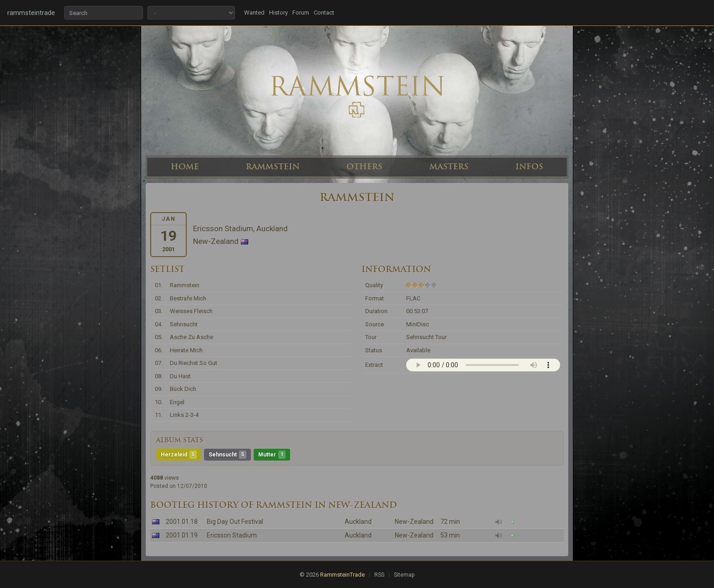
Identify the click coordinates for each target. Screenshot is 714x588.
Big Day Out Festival (235, 522)
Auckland (358, 522)
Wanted (254, 13)
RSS (379, 575)
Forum (301, 13)
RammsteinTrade (342, 575)
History (278, 13)
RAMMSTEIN (273, 167)
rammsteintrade (31, 13)
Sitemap (404, 575)
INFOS (529, 167)
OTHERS (365, 167)
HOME (185, 167)
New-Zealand (414, 522)
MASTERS (449, 167)
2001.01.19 (182, 535)
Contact (324, 13)
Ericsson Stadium (232, 535)
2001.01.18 (182, 522)
